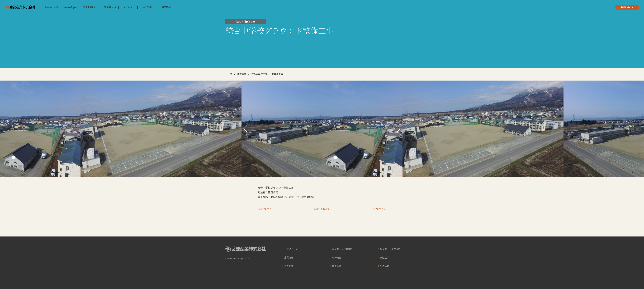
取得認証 (337, 257)
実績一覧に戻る (322, 209)
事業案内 (109, 7)
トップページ (51, 7)
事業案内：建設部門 (342, 249)
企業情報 (289, 257)
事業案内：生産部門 (390, 249)
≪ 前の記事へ (265, 209)
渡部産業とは (90, 7)
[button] (245, 129)
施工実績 (147, 7)
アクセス (128, 7)
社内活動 (385, 266)
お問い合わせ (627, 7)
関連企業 (385, 257)
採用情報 (166, 7)
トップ (229, 74)
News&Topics (70, 7)
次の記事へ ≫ (379, 209)
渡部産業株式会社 (20, 7)
